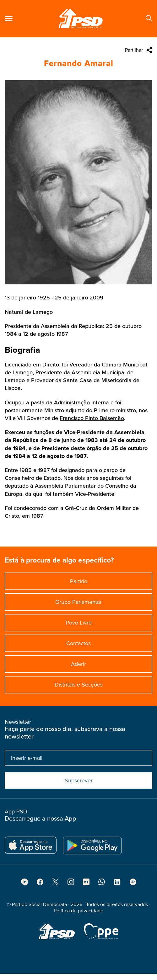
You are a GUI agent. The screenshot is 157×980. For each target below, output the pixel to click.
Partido (79, 584)
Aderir (78, 667)
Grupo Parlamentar (78, 605)
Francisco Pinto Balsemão (92, 429)
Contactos (78, 646)
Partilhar (134, 50)
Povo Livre (79, 626)
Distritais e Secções (79, 688)
